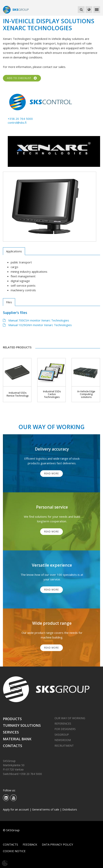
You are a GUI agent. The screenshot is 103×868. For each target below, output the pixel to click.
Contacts (13, 746)
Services (11, 732)
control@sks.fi (17, 123)
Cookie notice (14, 851)
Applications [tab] (14, 251)
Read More (51, 473)
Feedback (30, 844)
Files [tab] (9, 302)
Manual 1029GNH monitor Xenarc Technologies (37, 325)
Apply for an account (16, 809)
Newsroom (63, 740)
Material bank (17, 739)
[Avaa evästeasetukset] (5, 863)
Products (12, 719)
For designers (65, 729)
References (63, 724)
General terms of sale (46, 809)
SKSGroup (62, 735)
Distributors (70, 809)
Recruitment (64, 746)
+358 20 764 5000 (20, 119)
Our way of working (70, 718)
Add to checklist (22, 78)
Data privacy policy (58, 844)
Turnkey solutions (22, 725)
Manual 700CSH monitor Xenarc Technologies (36, 320)
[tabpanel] (50, 207)
